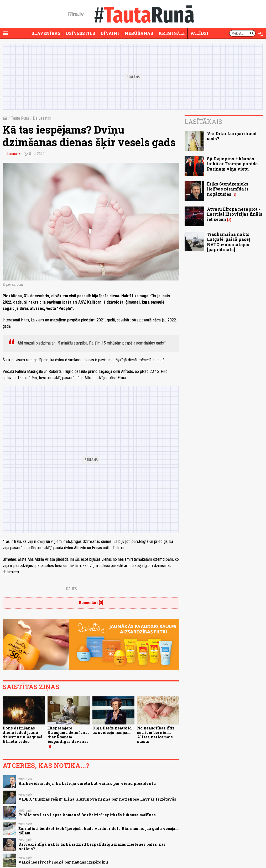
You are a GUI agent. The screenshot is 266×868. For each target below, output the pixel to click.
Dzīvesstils (80, 33)
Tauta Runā (20, 118)
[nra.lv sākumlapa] (76, 14)
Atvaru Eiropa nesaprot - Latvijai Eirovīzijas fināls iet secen (235, 214)
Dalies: (72, 589)
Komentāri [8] (91, 603)
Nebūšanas (139, 33)
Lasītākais (203, 121)
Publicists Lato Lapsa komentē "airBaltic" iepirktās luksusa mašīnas (87, 815)
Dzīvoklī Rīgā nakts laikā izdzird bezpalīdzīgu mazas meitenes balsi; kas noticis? (92, 846)
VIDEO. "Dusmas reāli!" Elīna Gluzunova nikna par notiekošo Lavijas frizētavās (97, 799)
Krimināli (172, 33)
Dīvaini (110, 33)
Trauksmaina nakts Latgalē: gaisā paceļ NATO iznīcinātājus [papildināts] (228, 242)
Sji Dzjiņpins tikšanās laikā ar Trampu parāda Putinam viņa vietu (232, 164)
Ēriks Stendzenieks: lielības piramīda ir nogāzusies (228, 189)
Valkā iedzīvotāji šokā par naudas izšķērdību (63, 862)
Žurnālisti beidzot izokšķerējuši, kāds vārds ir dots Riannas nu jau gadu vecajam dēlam (99, 831)
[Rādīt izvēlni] (5, 33)
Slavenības (46, 33)
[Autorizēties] (261, 33)
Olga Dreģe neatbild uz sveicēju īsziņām (112, 730)
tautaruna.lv (11, 154)
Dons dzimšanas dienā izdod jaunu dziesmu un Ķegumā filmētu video (22, 735)
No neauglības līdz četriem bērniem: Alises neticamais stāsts (156, 735)
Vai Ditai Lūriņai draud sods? (232, 136)
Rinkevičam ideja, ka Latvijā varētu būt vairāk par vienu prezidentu (87, 783)
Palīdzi (199, 33)
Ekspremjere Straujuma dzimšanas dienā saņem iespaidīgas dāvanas (69, 735)
